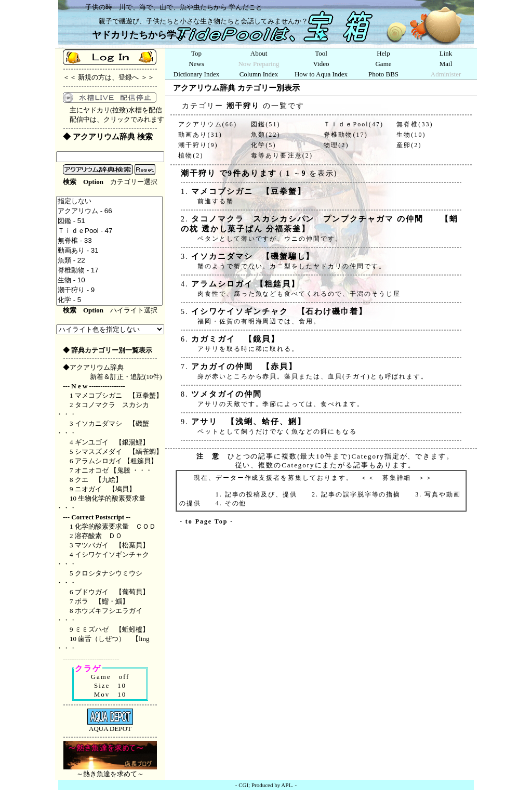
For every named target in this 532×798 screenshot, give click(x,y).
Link (446, 53)
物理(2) (336, 145)
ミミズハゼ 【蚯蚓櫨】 (112, 629)
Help (383, 53)
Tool (321, 53)
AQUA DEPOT (110, 725)
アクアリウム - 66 (109, 211)
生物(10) (411, 135)
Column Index (259, 74)
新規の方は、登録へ (108, 77)
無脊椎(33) (415, 124)
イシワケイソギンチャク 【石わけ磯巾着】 (278, 311)
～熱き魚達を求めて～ (110, 770)
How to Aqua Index (321, 74)
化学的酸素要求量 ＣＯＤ (119, 526)
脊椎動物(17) (346, 135)
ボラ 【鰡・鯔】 (102, 601)
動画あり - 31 (109, 251)
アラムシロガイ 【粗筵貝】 (116, 461)
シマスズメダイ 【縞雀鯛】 (119, 452)
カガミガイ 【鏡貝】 (234, 339)
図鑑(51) (266, 124)
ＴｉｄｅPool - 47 (109, 231)
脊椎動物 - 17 (109, 271)
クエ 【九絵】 (98, 480)
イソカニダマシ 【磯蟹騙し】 (251, 256)
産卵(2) (409, 145)
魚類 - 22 (109, 261)
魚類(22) (266, 135)
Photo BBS (383, 74)
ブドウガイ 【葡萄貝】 (112, 592)
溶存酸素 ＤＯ (98, 536)
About (259, 53)
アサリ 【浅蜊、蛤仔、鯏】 (247, 422)
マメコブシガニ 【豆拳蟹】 (119, 395)
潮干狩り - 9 (109, 290)
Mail (446, 64)
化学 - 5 (109, 300)
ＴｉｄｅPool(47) (354, 124)
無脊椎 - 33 (109, 241)
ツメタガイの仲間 (225, 394)
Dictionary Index (196, 74)
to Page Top (207, 521)
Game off (110, 677)
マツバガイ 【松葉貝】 (112, 545)
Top (196, 53)
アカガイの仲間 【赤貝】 (242, 367)
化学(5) (264, 145)
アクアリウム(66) (208, 124)
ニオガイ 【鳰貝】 (105, 489)
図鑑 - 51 (109, 221)
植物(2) (191, 155)
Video (321, 64)
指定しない (109, 201)
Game (383, 64)
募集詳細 (397, 478)
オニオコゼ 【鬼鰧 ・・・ (114, 470)
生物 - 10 (109, 280)
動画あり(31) (200, 135)
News (196, 64)
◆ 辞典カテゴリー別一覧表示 (108, 350)
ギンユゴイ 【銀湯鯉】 (112, 442)
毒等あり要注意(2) (282, 155)
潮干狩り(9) (198, 145)
